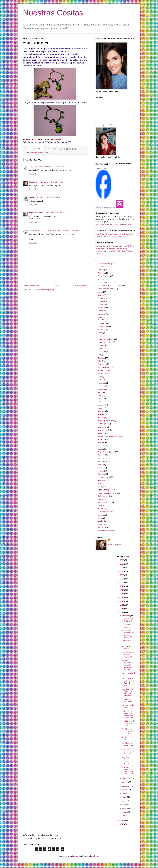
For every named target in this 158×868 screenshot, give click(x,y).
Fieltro (100, 377)
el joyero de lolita (36, 213)
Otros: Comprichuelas (106, 452)
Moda (100, 433)
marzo (125, 808)
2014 (122, 605)
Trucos (100, 518)
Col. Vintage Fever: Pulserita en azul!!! (127, 760)
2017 (122, 594)
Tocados (101, 515)
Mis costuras (102, 430)
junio (124, 797)
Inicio (57, 285)
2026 (122, 560)
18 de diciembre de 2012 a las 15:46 (66, 231)
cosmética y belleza (105, 339)
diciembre (126, 616)
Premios (101, 471)
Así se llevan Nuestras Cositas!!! (110, 286)
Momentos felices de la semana (109, 436)
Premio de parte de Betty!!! (128, 620)
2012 (122, 613)
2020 (122, 583)
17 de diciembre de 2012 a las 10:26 (51, 167)
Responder (33, 174)
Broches (101, 301)
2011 (122, 820)
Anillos (100, 283)
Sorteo (100, 499)
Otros (100, 449)
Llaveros (101, 405)
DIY (99, 361)
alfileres (101, 270)
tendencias (102, 509)
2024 (122, 568)
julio (124, 793)
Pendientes (102, 462)
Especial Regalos (104, 370)
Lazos (100, 399)
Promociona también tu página (105, 207)
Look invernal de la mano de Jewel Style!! (128, 723)
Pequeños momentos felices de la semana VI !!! (128, 714)
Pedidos (101, 458)
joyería (100, 392)
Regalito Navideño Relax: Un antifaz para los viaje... (127, 665)
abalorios (34, 152)
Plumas (100, 468)
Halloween (102, 383)
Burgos (100, 304)
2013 (122, 609)
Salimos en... (103, 496)
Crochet (101, 345)
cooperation (102, 336)
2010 (122, 824)
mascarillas (102, 427)
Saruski (32, 182)
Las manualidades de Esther (41, 231)
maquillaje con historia (106, 421)
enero (125, 816)
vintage (47, 152)
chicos (100, 317)
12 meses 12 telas (104, 264)
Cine (99, 320)
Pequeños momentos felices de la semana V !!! (128, 770)
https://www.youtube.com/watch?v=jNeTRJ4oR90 (114, 224)
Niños (100, 446)
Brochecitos (102, 298)
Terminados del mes (105, 512)
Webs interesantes (104, 531)
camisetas (101, 308)
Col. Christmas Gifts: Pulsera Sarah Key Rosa (128, 682)
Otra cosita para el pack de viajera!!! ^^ (128, 655)
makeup (101, 414)
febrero (125, 812)
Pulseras (41, 152)
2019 (122, 586)
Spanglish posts (104, 502)
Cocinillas (102, 323)
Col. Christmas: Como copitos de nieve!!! (128, 751)
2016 (122, 597)
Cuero (100, 348)
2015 (122, 601)
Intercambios (103, 389)
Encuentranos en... (105, 367)
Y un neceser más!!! (127, 648)
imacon (75, 856)
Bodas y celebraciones (106, 289)
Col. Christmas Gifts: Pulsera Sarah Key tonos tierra (128, 692)
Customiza (102, 352)
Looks (100, 408)
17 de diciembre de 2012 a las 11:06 (49, 182)
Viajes (100, 524)
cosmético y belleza (105, 342)
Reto (99, 484)
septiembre (127, 786)
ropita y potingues (104, 490)
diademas (101, 358)
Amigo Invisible (104, 276)
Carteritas (101, 314)
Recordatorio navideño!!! (127, 700)
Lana (100, 396)
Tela (99, 505)
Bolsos (100, 292)
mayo (125, 801)
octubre (125, 782)
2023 (122, 571)
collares (101, 330)
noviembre (126, 778)
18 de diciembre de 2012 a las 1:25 (57, 213)
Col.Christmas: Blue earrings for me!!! (128, 731)
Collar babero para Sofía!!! (128, 626)
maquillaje (102, 418)
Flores (100, 380)
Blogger (97, 856)
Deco (100, 355)
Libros (100, 402)
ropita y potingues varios (107, 493)
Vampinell (33, 167)
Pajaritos (101, 455)
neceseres (101, 443)
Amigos (101, 279)
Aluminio (101, 273)
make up (101, 411)
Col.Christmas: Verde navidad (128, 744)
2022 (122, 575)
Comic (100, 333)
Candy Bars (102, 311)
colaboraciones (103, 326)
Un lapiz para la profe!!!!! (128, 706)
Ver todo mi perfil (115, 545)
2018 (122, 590)
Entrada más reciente (31, 285)
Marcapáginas (103, 424)
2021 (122, 579)
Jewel (32, 197)
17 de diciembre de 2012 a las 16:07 (48, 197)
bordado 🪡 (102, 295)
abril (124, 805)
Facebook (101, 374)
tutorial (100, 521)
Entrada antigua (81, 285)
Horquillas (102, 386)
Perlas (100, 465)
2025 (122, 564)
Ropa (100, 487)
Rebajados (102, 480)
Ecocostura (102, 364)
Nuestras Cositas (53, 13)
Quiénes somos (103, 477)
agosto (125, 790)
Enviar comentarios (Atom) (44, 290)
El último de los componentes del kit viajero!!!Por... (128, 634)
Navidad (101, 439)
